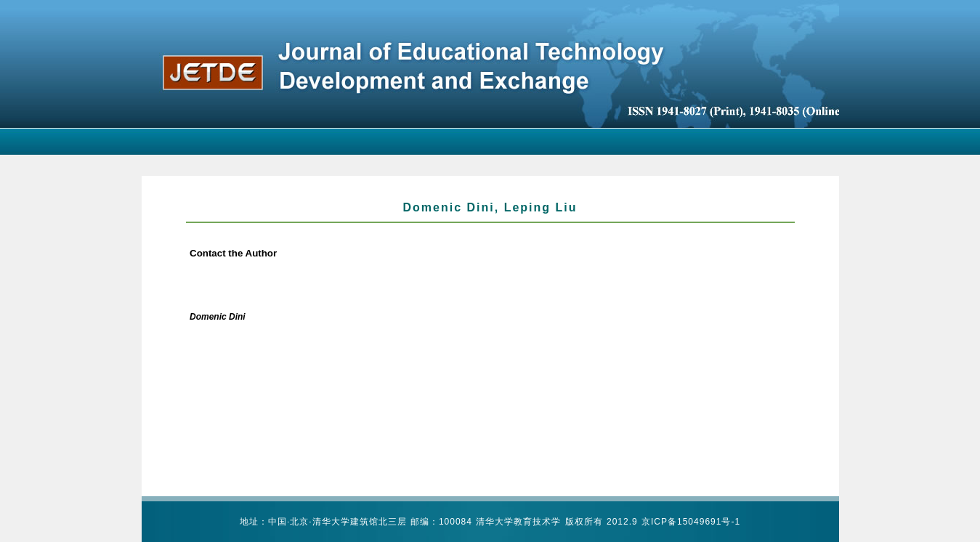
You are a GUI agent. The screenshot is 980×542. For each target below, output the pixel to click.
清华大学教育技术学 (518, 522)
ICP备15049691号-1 (696, 522)
